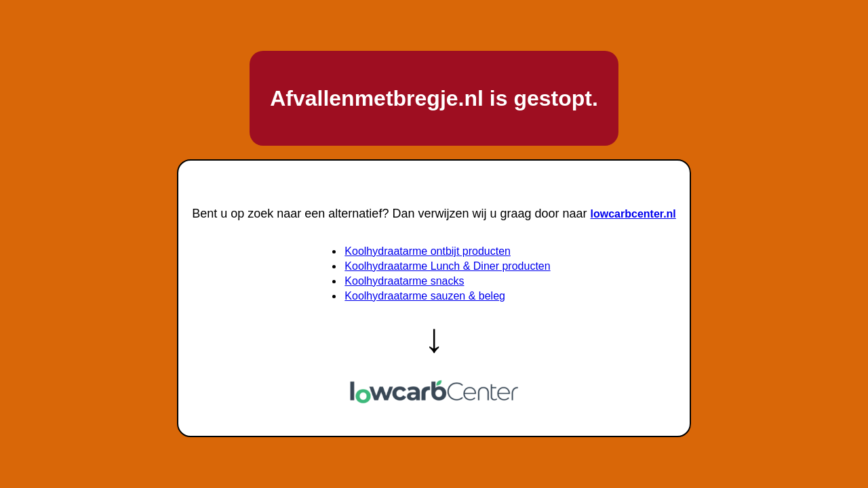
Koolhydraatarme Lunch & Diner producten (447, 266)
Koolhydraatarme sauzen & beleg (425, 296)
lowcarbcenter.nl (633, 214)
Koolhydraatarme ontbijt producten (428, 251)
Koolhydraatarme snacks (404, 281)
